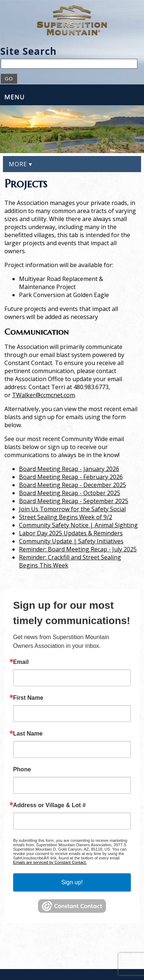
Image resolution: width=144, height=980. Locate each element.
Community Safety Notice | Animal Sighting (78, 525)
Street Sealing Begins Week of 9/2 (66, 517)
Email (21, 662)
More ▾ (20, 164)
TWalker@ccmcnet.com (43, 395)
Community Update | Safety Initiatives (71, 541)
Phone (22, 770)
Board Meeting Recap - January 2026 (69, 469)
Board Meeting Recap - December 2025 (73, 485)
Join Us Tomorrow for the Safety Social (72, 509)
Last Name (28, 734)
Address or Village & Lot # (50, 805)
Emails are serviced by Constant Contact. (50, 862)
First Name (28, 698)
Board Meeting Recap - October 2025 (70, 493)
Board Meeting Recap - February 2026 (71, 477)
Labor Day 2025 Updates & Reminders (71, 533)
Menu (15, 97)
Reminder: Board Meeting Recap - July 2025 (78, 549)
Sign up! (72, 882)
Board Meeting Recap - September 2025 (74, 501)
